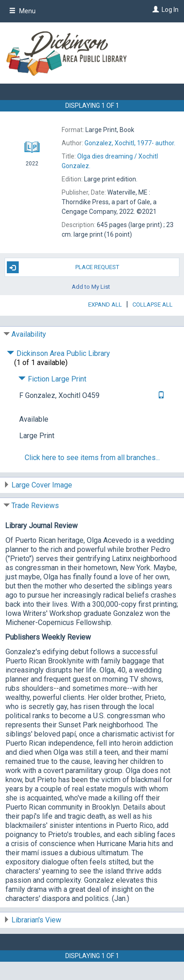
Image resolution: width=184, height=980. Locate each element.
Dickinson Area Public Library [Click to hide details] (58, 353)
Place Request (63, 267)
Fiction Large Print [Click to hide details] (52, 379)
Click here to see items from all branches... (92, 458)
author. (130, 143)
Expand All (105, 305)
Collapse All (152, 305)
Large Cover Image (42, 485)
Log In (170, 10)
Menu (22, 11)
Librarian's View (36, 920)
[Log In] (155, 10)
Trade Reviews (35, 506)
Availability (29, 334)
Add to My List (91, 286)
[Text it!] (160, 395)
